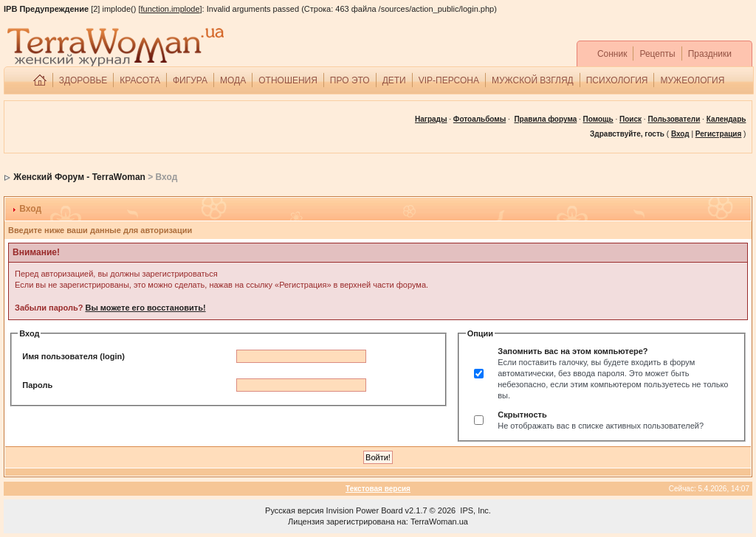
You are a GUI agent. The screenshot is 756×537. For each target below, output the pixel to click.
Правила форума (545, 119)
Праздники (710, 54)
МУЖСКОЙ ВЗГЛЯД (533, 80)
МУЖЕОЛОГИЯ (692, 80)
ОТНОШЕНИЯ (288, 80)
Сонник (612, 54)
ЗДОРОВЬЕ (83, 80)
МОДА (233, 80)
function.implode (170, 9)
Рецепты (657, 54)
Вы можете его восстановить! (145, 308)
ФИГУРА (190, 80)
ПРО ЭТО (350, 80)
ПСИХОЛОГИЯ (617, 80)
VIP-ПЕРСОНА (449, 80)
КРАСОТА (140, 80)
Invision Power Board (365, 510)
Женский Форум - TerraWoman (79, 177)
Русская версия (294, 510)
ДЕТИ (394, 80)
